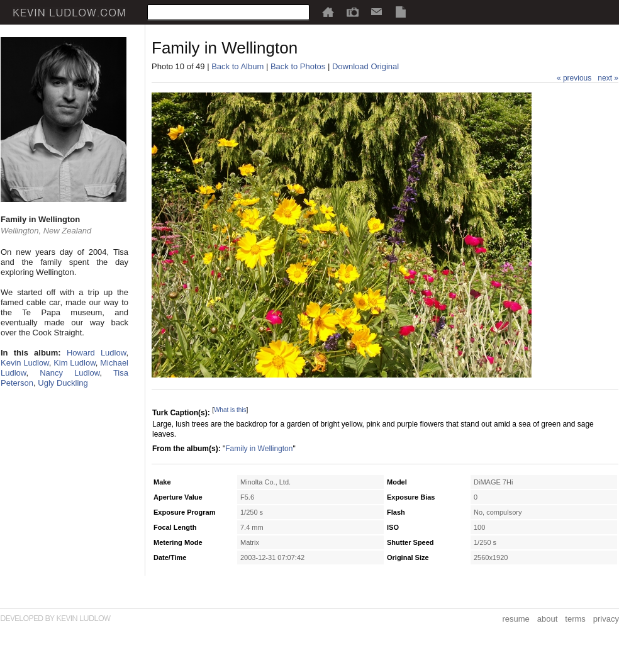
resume (516, 619)
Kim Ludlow (75, 363)
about (548, 619)
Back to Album (237, 66)
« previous (574, 78)
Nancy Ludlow (70, 373)
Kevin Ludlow (25, 363)
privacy (606, 619)
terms (575, 619)
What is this (230, 410)
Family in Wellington (259, 449)
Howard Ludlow (96, 353)
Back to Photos (298, 66)
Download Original (365, 66)
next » (608, 78)
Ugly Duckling (63, 383)
